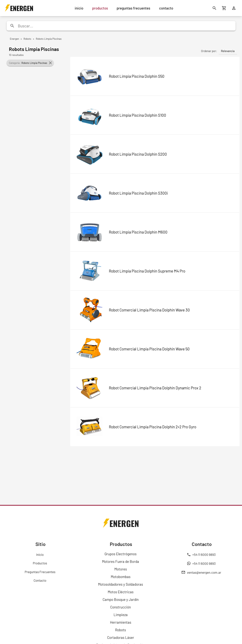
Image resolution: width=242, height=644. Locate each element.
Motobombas (121, 577)
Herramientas (121, 622)
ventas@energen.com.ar (201, 572)
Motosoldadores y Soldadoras (121, 584)
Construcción (121, 607)
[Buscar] (215, 8)
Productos (40, 563)
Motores (121, 569)
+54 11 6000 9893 (201, 555)
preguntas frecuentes (133, 8)
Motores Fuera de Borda (121, 561)
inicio (79, 8)
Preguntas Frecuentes (40, 572)
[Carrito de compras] (224, 8)
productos (100, 8)
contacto (166, 8)
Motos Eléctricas (121, 592)
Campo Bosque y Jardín (121, 599)
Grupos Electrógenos (121, 554)
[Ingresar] (234, 8)
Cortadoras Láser (121, 637)
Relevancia (228, 51)
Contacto (40, 580)
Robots (121, 630)
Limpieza (121, 615)
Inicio (40, 554)
